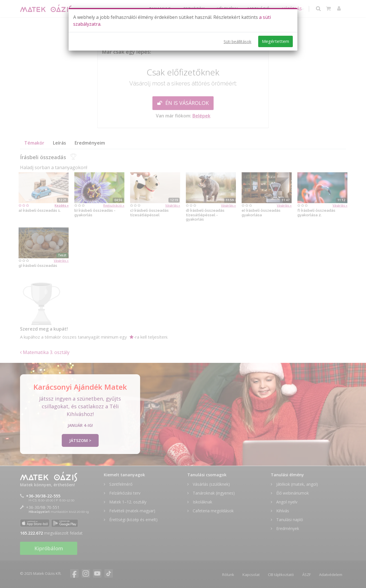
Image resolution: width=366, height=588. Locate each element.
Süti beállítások (237, 42)
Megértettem (276, 41)
